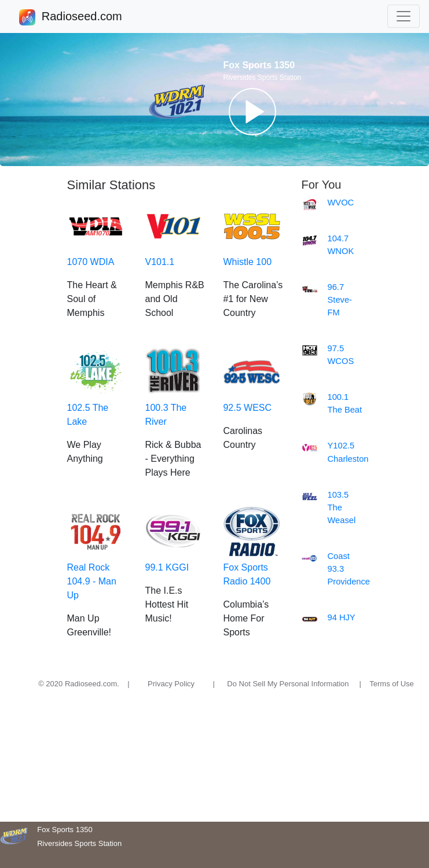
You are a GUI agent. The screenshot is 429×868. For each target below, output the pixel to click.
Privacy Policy (171, 684)
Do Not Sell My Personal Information (288, 684)
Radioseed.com (82, 17)
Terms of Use (392, 684)
